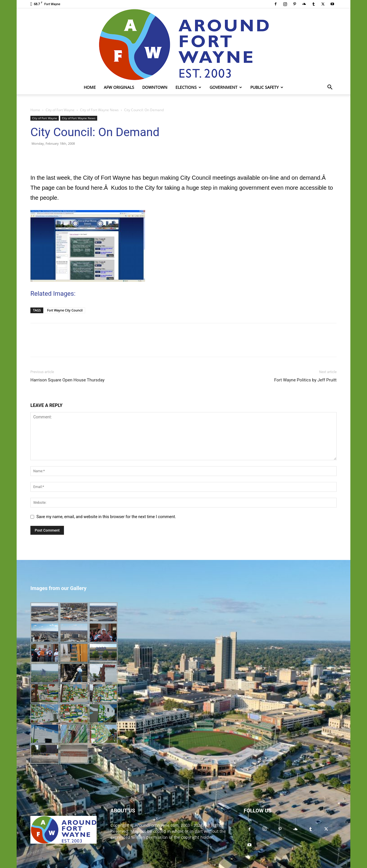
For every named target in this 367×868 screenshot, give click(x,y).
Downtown (155, 87)
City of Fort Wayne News (99, 110)
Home (90, 87)
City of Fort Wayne (60, 110)
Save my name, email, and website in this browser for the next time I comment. (106, 517)
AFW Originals (119, 87)
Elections (188, 87)
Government (226, 87)
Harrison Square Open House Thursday (68, 380)
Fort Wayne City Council (65, 310)
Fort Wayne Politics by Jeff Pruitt (305, 380)
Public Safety (267, 87)
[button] (330, 88)
